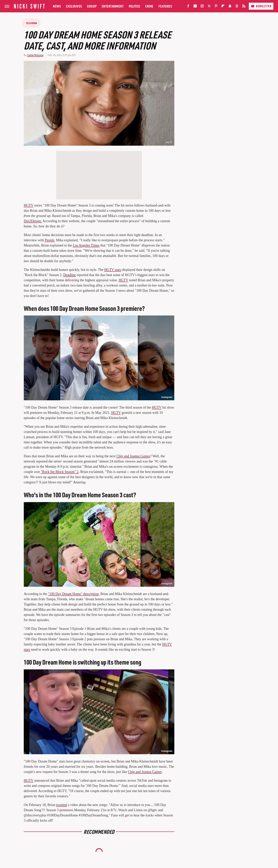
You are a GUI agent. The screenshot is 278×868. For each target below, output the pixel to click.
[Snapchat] (230, 7)
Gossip (92, 6)
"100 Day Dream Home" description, (74, 594)
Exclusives (74, 6)
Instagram (167, 397)
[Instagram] (202, 7)
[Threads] (237, 7)
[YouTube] (195, 7)
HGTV (169, 143)
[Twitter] (209, 7)
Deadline (70, 275)
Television (31, 23)
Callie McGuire (35, 55)
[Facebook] (188, 7)
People (50, 240)
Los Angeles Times (86, 245)
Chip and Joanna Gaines (133, 456)
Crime (149, 6)
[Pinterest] (216, 7)
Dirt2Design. (33, 221)
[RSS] (244, 7)
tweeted (61, 805)
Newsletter (261, 6)
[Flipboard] (223, 7)
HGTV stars (113, 270)
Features (165, 6)
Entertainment (113, 6)
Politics (134, 6)
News (57, 6)
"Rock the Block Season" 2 (60, 472)
